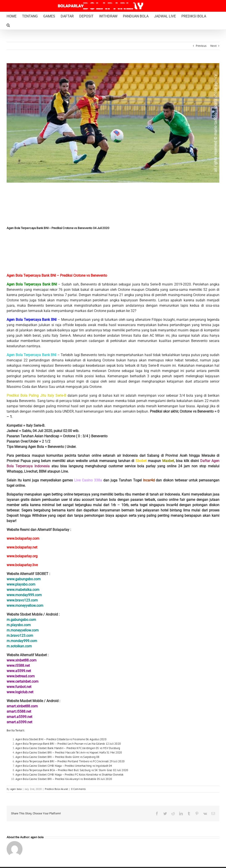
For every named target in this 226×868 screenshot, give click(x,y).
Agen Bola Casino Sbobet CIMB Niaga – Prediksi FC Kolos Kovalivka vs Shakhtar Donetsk (69, 775)
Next (213, 46)
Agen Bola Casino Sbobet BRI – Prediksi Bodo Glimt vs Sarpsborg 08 (57, 757)
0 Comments (78, 789)
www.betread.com (21, 676)
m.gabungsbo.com (21, 620)
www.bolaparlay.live (22, 565)
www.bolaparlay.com (23, 538)
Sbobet (141, 461)
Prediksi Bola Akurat (56, 789)
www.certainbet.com (23, 681)
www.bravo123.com (22, 600)
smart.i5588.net (19, 711)
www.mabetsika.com (23, 590)
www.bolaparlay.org (22, 556)
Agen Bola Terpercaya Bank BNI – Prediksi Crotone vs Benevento (57, 275)
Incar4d (149, 480)
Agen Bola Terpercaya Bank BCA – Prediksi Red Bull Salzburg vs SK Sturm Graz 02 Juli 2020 (72, 770)
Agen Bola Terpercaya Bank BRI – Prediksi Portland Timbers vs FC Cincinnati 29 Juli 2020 (70, 761)
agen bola (16, 789)
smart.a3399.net (19, 722)
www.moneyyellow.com (25, 606)
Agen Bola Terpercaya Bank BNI (32, 284)
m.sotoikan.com (19, 646)
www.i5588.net (18, 666)
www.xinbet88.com (22, 660)
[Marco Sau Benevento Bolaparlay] (113, 123)
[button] (8, 25)
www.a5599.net (19, 671)
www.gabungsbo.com (24, 579)
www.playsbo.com (21, 584)
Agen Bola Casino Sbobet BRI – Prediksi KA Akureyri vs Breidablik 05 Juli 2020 (64, 779)
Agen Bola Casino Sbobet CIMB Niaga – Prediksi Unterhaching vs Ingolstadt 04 (64, 766)
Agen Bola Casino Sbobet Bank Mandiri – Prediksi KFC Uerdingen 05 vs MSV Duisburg (68, 748)
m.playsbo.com (19, 625)
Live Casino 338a (88, 480)
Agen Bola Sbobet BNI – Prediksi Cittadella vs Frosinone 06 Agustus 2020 (61, 739)
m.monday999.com (22, 641)
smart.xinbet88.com (22, 706)
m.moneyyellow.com (23, 630)
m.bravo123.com (20, 636)
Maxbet (168, 461)
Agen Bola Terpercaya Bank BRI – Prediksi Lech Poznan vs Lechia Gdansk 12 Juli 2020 (68, 744)
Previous (201, 46)
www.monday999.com (24, 595)
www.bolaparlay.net (22, 547)
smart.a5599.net (19, 717)
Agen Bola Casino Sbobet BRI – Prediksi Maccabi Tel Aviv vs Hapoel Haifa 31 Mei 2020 (69, 752)
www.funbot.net (19, 687)
